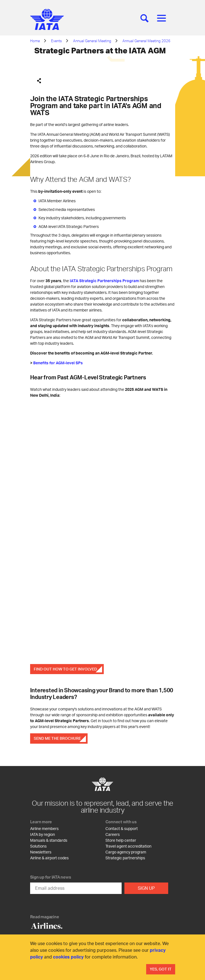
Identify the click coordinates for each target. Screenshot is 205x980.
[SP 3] (103, 618)
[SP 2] (103, 530)
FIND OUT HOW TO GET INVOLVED (65, 669)
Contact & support (122, 828)
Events (56, 41)
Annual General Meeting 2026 (146, 41)
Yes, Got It (161, 969)
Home (35, 41)
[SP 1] (103, 443)
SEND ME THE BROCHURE (57, 738)
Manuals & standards (49, 840)
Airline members (44, 828)
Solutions (38, 846)
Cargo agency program (126, 852)
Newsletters (41, 852)
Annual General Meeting (92, 41)
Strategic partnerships (125, 858)
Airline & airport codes (49, 858)
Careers (113, 834)
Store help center (121, 840)
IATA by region (43, 834)
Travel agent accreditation (128, 846)
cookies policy (68, 957)
